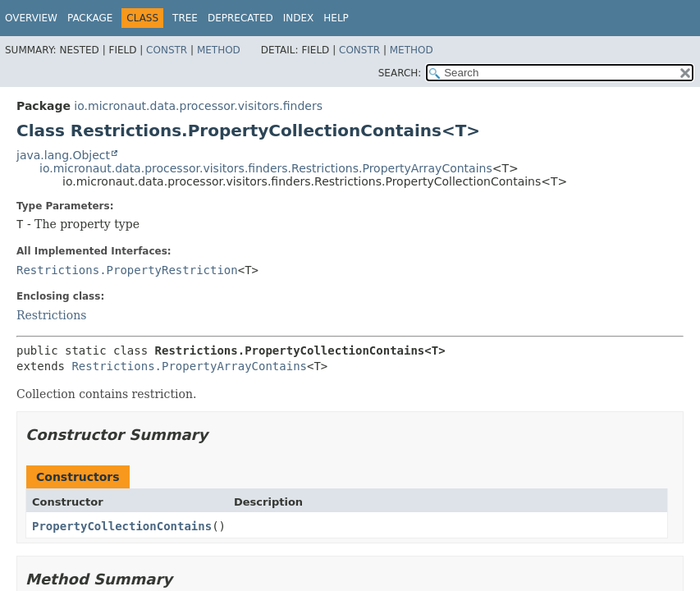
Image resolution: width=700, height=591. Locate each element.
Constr (167, 50)
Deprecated (240, 18)
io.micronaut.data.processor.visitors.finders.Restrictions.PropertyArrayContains (266, 168)
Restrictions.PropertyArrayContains (189, 366)
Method (219, 50)
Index (299, 18)
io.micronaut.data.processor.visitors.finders (198, 106)
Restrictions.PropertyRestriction (127, 270)
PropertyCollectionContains (122, 526)
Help (336, 18)
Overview (31, 18)
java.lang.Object (63, 155)
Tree (185, 18)
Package (90, 18)
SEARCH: (400, 73)
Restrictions (51, 315)
